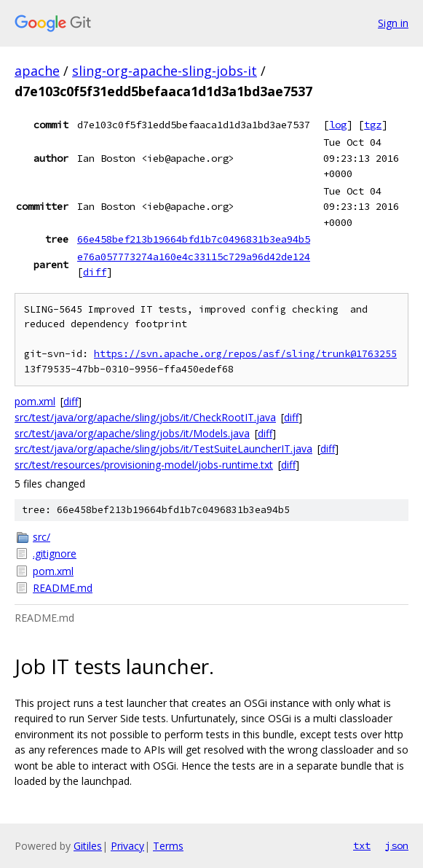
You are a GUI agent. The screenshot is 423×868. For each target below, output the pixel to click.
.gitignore (55, 554)
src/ (41, 537)
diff (95, 272)
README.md (63, 588)
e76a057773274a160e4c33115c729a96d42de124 (194, 257)
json (397, 845)
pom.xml (35, 401)
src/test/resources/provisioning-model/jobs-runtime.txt (144, 465)
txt (362, 845)
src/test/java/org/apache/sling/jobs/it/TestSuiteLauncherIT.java (163, 449)
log (338, 125)
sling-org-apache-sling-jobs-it (165, 71)
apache (37, 71)
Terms (168, 846)
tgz (373, 125)
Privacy (127, 846)
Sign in (393, 23)
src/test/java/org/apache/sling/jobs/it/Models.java (132, 433)
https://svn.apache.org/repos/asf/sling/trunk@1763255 (245, 354)
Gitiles (88, 846)
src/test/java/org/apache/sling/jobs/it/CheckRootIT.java (145, 417)
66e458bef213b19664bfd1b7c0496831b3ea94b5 (194, 239)
